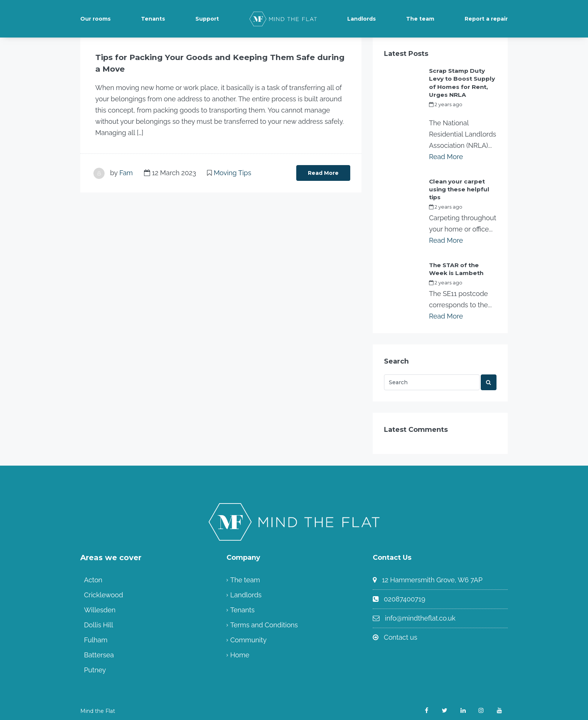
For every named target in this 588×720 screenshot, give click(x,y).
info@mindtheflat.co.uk (420, 614)
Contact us (401, 634)
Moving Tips (232, 172)
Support (207, 19)
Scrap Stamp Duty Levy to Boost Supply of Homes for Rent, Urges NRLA (462, 82)
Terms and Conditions (264, 621)
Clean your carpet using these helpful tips (457, 187)
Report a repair (486, 19)
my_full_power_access (457, 111)
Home (240, 651)
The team (420, 19)
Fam (126, 172)
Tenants (153, 19)
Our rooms (95, 19)
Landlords (361, 19)
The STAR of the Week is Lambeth (462, 266)
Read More (323, 173)
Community (248, 636)
